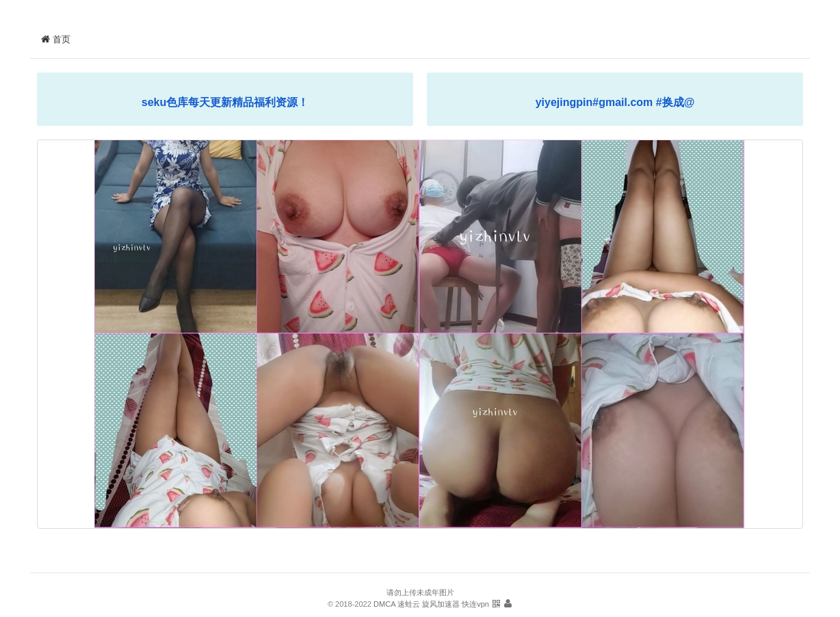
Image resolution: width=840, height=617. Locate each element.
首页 (55, 39)
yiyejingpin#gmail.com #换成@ (615, 102)
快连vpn (475, 604)
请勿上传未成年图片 (420, 592)
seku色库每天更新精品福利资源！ (225, 102)
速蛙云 (409, 604)
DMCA (384, 604)
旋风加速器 (441, 604)
